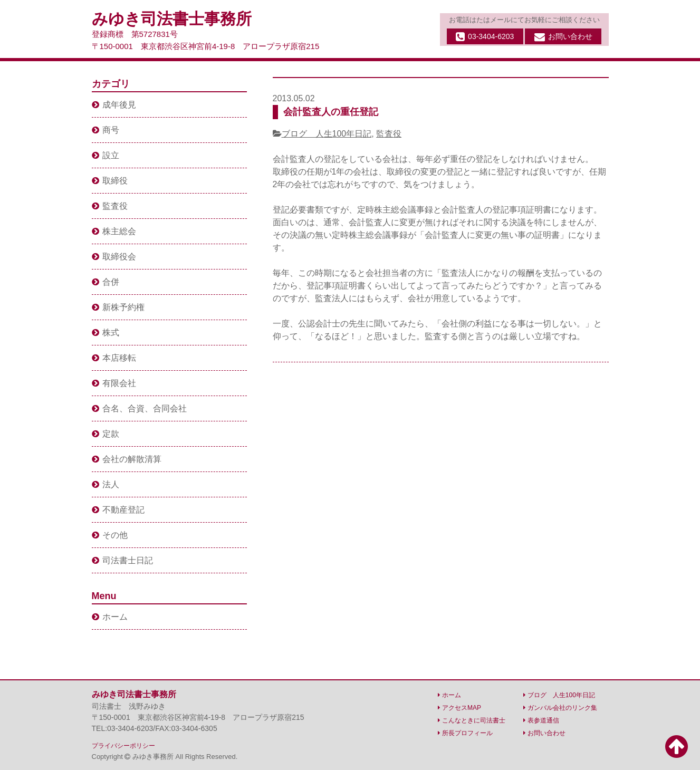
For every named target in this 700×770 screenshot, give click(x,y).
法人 (106, 484)
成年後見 (114, 105)
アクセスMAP (459, 708)
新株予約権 (118, 307)
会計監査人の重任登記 (331, 112)
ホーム (110, 617)
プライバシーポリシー (123, 746)
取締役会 (114, 257)
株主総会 (114, 231)
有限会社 (114, 383)
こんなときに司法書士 (472, 720)
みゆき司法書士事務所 (172, 19)
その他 (110, 535)
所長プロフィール (465, 733)
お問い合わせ (563, 37)
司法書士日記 (122, 560)
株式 (106, 333)
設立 (106, 155)
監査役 (389, 134)
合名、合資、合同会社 (139, 408)
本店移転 (114, 358)
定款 (106, 434)
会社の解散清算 (127, 459)
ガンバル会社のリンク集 (560, 708)
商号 (106, 130)
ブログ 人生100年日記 (327, 134)
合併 (106, 282)
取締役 (110, 181)
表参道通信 (541, 720)
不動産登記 (118, 510)
